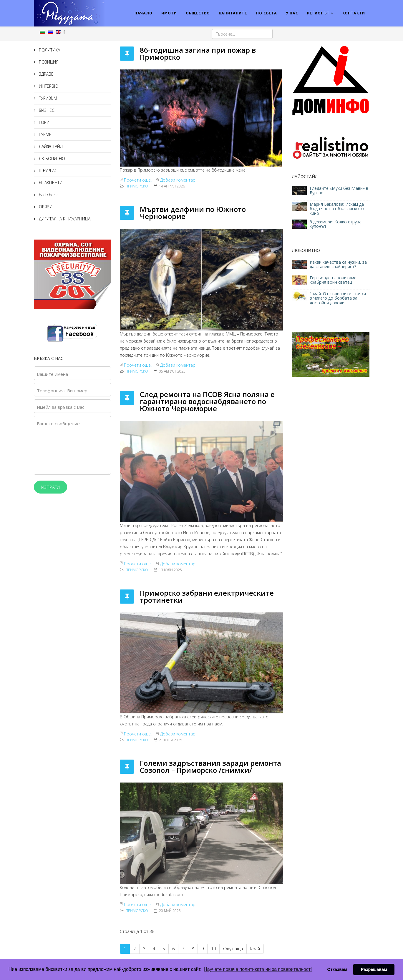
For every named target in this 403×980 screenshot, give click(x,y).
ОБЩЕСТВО (198, 13)
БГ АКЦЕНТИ (50, 183)
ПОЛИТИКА (49, 50)
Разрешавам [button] (374, 969)
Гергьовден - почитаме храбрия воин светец (333, 280)
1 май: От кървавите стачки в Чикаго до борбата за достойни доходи (338, 298)
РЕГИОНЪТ (318, 13)
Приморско (137, 186)
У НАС (292, 13)
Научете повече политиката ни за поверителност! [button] (258, 969)
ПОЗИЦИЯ (48, 62)
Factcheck (48, 195)
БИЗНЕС (46, 110)
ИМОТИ (169, 13)
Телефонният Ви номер (62, 391)
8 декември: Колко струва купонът (336, 224)
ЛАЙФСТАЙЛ (50, 146)
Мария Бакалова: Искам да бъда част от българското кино (337, 209)
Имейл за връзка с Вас (60, 407)
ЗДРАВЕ (46, 74)
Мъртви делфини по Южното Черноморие (193, 213)
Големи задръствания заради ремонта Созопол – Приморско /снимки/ (210, 766)
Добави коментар (178, 180)
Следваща (233, 949)
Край (255, 949)
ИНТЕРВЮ (48, 86)
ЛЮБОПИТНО (51, 158)
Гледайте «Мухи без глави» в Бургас (339, 190)
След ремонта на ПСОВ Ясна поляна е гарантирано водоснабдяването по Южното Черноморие (207, 401)
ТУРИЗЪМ (47, 98)
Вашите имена (52, 374)
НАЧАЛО (144, 13)
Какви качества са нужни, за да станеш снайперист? (338, 264)
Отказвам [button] (337, 969)
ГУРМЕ (45, 134)
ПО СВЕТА (267, 13)
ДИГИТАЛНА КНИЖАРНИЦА (64, 219)
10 (213, 949)
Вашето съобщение (58, 423)
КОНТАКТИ (354, 13)
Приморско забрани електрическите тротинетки (207, 596)
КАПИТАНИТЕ (233, 13)
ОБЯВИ (45, 207)
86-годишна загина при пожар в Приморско (198, 53)
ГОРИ (44, 122)
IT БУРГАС (47, 171)
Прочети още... (139, 180)
